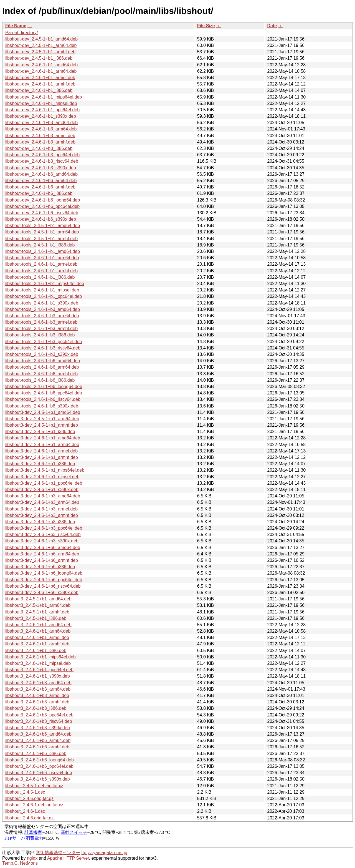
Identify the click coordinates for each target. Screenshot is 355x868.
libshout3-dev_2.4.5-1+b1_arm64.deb (42, 419)
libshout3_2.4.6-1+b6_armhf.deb (37, 747)
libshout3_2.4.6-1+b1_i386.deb (36, 651)
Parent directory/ (21, 33)
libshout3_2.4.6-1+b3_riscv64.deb (39, 721)
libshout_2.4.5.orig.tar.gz (29, 798)
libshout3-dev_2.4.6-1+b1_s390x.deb (42, 490)
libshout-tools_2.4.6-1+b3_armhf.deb (41, 329)
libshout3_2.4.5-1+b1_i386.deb (36, 618)
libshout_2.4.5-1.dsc (25, 792)
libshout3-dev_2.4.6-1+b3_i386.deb (40, 522)
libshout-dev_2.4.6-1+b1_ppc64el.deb (42, 110)
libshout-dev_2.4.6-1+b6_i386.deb (39, 193)
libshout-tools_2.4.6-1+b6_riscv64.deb (43, 399)
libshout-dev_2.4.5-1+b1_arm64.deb (41, 45)
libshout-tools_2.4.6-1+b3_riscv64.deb (43, 348)
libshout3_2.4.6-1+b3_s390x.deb (38, 728)
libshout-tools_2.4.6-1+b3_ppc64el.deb (44, 342)
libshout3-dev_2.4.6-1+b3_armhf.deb (42, 515)
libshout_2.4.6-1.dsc (25, 811)
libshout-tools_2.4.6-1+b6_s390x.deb (42, 406)
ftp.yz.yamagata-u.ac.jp (104, 853)
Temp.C (10, 863)
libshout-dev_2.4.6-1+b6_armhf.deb (40, 187)
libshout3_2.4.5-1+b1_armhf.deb (37, 612)
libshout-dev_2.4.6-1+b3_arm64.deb (41, 129)
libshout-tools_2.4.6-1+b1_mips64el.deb (45, 284)
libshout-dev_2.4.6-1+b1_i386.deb (39, 90)
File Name (16, 26)
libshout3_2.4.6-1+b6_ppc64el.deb (39, 766)
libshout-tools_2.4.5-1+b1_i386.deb (40, 245)
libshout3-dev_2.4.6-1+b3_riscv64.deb (43, 534)
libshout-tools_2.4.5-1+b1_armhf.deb (41, 239)
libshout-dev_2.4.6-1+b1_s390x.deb (41, 116)
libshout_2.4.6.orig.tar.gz (29, 818)
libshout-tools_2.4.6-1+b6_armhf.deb (41, 374)
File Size (206, 26)
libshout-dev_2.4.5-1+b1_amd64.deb (41, 39)
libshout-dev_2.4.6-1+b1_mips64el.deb (44, 97)
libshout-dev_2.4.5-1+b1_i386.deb (39, 58)
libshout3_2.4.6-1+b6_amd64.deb (38, 734)
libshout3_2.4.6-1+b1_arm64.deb (38, 631)
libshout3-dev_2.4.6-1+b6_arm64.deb (42, 554)
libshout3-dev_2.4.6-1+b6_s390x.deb (42, 592)
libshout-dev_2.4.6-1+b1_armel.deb (40, 78)
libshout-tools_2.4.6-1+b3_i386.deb (40, 335)
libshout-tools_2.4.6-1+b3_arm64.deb (42, 316)
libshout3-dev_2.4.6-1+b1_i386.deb (40, 464)
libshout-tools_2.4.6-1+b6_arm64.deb (42, 367)
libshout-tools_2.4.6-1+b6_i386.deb (40, 380)
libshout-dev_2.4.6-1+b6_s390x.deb (41, 219)
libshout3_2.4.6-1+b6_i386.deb (36, 753)
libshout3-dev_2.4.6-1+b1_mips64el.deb (45, 470)
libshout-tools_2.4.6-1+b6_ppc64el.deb (44, 393)
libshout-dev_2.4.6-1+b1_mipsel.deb (41, 103)
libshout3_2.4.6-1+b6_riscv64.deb (39, 773)
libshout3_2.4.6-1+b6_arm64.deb (38, 740)
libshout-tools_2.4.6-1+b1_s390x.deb (42, 303)
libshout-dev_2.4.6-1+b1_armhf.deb (40, 84)
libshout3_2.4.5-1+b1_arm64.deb (38, 605)
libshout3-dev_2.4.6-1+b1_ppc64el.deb (44, 483)
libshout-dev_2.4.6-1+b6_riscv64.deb (42, 213)
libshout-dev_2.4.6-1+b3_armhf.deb (40, 142)
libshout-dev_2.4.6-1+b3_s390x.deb (41, 168)
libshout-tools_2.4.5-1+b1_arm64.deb (42, 232)
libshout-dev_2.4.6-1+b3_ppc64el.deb (42, 155)
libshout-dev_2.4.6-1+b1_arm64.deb (41, 71)
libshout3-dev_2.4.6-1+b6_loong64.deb (44, 573)
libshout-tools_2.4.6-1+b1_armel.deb (41, 264)
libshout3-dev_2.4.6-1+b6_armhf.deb (42, 560)
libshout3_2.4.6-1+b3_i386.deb (36, 708)
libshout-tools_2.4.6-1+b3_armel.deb (41, 322)
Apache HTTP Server (68, 858)
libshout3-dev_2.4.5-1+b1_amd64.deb (43, 412)
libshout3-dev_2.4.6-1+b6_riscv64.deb (43, 586)
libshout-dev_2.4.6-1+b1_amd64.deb (41, 65)
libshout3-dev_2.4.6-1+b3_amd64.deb (43, 496)
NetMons (29, 863)
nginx (32, 858)
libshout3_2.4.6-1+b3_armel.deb (37, 695)
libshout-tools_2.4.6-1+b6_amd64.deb (43, 361)
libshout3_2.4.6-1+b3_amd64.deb (38, 683)
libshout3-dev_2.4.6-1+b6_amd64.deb (43, 548)
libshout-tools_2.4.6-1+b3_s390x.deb (42, 354)
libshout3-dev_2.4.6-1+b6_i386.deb (40, 567)
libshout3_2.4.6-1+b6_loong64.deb (40, 760)
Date (272, 26)
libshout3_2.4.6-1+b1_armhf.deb (37, 644)
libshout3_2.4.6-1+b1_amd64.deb (38, 625)
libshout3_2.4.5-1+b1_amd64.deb (38, 599)
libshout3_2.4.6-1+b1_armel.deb (37, 637)
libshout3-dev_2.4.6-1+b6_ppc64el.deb (44, 580)
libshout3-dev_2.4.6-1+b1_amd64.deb (43, 438)
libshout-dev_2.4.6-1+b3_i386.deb (39, 148)
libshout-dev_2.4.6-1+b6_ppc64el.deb (42, 206)
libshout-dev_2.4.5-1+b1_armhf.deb (40, 52)
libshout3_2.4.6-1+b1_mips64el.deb (40, 657)
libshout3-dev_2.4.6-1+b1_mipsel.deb (42, 477)
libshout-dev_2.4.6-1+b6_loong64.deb (43, 200)
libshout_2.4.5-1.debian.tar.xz (34, 786)
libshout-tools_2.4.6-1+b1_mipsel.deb (42, 290)
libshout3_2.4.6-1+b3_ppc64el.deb (39, 715)
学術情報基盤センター (58, 853)
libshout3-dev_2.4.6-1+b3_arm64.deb (42, 502)
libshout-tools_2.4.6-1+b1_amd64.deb (43, 251)
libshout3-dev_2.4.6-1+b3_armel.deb (41, 509)
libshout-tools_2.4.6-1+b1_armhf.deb (41, 271)
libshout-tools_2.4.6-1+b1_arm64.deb (42, 258)
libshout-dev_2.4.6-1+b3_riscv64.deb (42, 161)
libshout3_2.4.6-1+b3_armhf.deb (37, 702)
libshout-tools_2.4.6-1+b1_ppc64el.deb (44, 296)
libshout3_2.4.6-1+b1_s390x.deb (38, 676)
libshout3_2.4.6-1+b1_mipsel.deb (38, 663)
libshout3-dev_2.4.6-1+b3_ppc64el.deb (44, 528)
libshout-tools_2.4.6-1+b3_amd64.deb (43, 309)
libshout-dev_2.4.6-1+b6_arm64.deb (41, 181)
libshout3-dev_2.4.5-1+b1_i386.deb (40, 432)
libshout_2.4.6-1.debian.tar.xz (34, 805)
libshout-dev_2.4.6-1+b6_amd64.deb (41, 174)
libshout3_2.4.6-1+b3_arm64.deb (38, 689)
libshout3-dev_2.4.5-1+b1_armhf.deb (42, 425)
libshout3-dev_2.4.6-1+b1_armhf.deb (42, 457)
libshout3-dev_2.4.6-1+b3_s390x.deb (42, 541)
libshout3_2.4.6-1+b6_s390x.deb (38, 779)
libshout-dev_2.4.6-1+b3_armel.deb (40, 136)
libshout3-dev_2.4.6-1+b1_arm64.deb (42, 445)
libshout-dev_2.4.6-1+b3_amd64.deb (41, 123)
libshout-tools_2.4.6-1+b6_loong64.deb (44, 387)
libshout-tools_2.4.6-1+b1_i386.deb (40, 277)
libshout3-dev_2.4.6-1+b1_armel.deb (41, 451)
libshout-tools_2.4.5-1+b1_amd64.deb (43, 226)
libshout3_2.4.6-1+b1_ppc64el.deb (39, 670)
